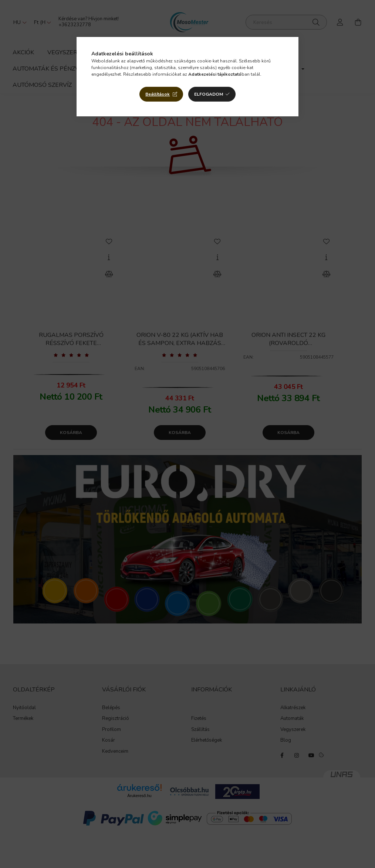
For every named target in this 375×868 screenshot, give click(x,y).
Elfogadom (209, 94)
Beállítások (158, 94)
